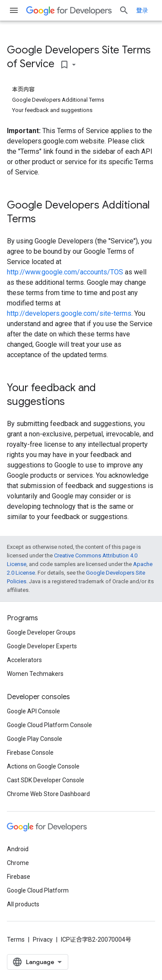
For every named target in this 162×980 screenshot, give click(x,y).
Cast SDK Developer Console (46, 780)
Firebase (19, 877)
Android (18, 849)
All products (23, 904)
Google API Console (33, 711)
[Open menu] (14, 10)
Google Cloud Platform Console (49, 725)
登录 (142, 10)
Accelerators (24, 660)
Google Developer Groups (41, 632)
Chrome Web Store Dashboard (48, 794)
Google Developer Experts (42, 646)
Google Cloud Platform (38, 890)
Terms (16, 940)
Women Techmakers (35, 674)
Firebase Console (30, 753)
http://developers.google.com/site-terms (69, 313)
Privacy (43, 940)
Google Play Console (35, 739)
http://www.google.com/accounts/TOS (65, 272)
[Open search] (124, 10)
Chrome (18, 863)
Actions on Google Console (43, 766)
